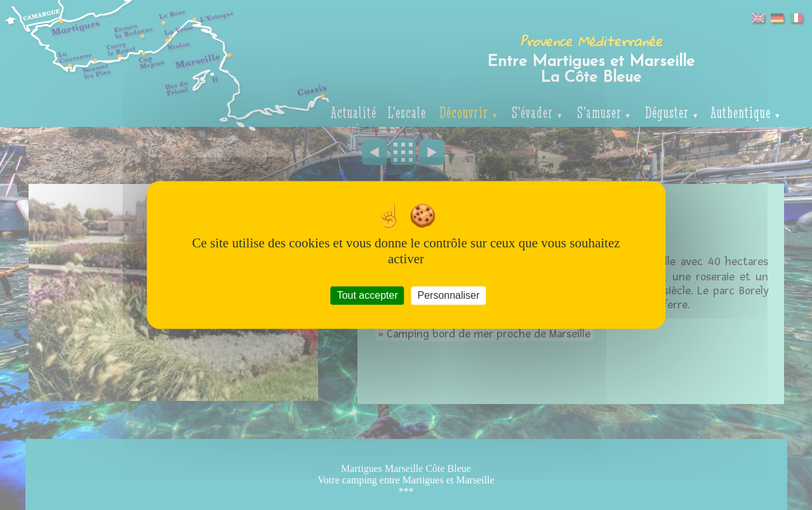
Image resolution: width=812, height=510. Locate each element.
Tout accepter (368, 295)
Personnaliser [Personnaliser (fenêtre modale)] (448, 295)
